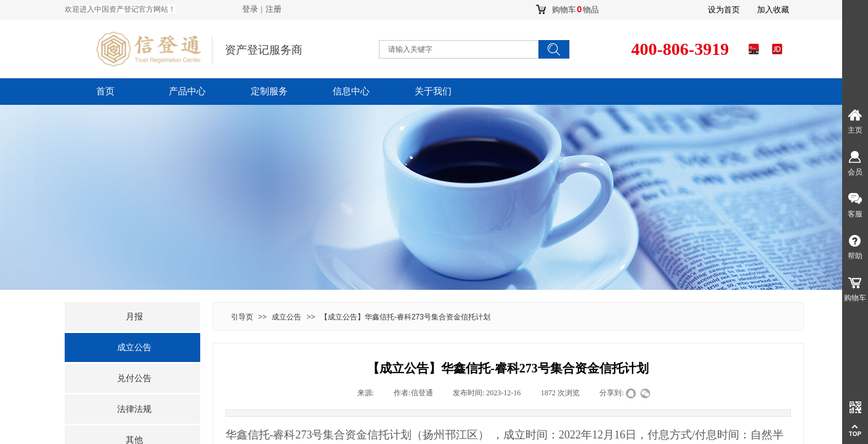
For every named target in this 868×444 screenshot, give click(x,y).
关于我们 (433, 91)
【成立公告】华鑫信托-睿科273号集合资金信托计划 (405, 317)
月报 (134, 317)
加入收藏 (773, 10)
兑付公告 (134, 378)
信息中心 (351, 91)
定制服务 (269, 91)
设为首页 (724, 10)
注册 (274, 9)
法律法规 (134, 409)
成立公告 (286, 317)
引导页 (242, 317)
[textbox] (447, 49)
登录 (250, 9)
